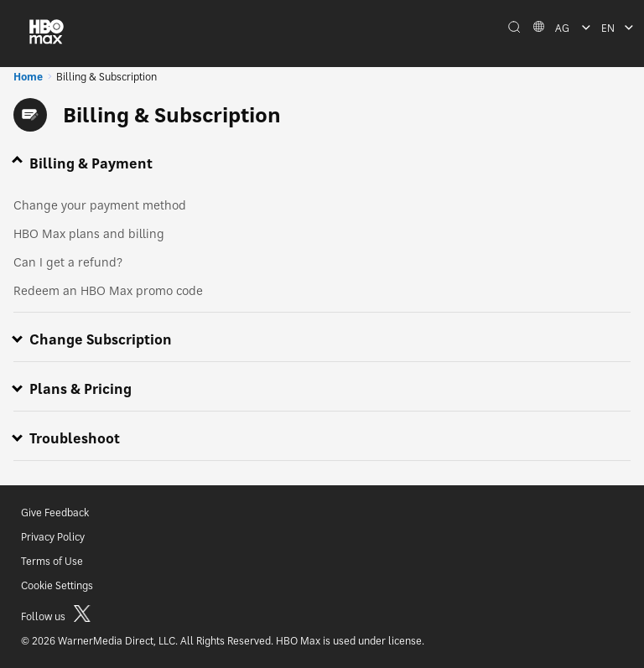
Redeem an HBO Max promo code (108, 290)
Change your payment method (100, 205)
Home (28, 77)
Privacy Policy (53, 537)
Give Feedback (55, 513)
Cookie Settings (57, 585)
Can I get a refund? (68, 262)
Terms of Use (52, 561)
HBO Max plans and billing (89, 233)
